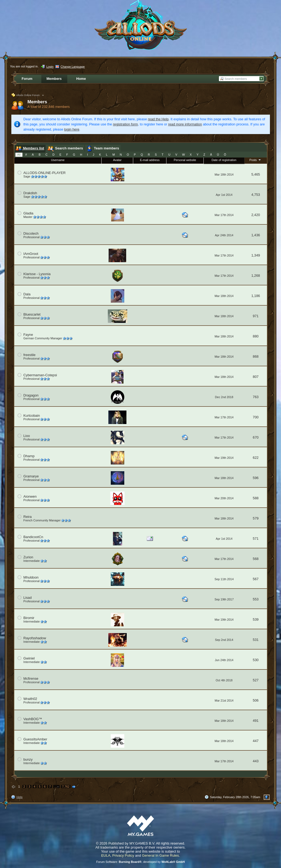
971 (256, 316)
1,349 (256, 255)
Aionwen (30, 496)
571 (256, 539)
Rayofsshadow (35, 638)
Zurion (28, 557)
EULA (106, 855)
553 (256, 599)
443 (256, 761)
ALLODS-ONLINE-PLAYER (45, 173)
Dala (27, 294)
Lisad (28, 598)
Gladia (29, 213)
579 (256, 518)
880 (256, 336)
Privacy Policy (123, 855)
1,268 (256, 276)
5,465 (256, 174)
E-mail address (150, 160)
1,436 (256, 235)
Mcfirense (31, 679)
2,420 (256, 215)
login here (72, 129)
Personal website (185, 160)
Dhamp (29, 456)
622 (256, 458)
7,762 (66, 787)
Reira (28, 517)
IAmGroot (31, 254)
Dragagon (31, 395)
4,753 (256, 195)
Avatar (117, 160)
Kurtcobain (32, 416)
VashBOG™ (33, 719)
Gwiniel (29, 658)
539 (256, 619)
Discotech (31, 233)
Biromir (29, 618)
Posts (256, 160)
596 (256, 478)
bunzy (28, 759)
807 (256, 377)
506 (256, 700)
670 (256, 437)
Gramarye (31, 476)
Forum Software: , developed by (140, 862)
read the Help (158, 119)
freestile (30, 355)
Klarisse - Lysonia (37, 274)
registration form (125, 124)
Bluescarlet (32, 314)
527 (256, 680)
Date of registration (224, 160)
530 (256, 660)
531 (256, 640)
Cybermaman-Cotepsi (40, 375)
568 (256, 559)
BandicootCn (33, 537)
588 (256, 498)
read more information (185, 124)
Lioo (27, 436)
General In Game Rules (160, 855)
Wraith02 (30, 699)
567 (256, 579)
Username (58, 160)
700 (256, 417)
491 (256, 721)
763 (256, 397)
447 (256, 741)
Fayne (28, 335)
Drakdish (30, 193)
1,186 (256, 296)
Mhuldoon (31, 577)
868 (256, 356)
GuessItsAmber (35, 739)
